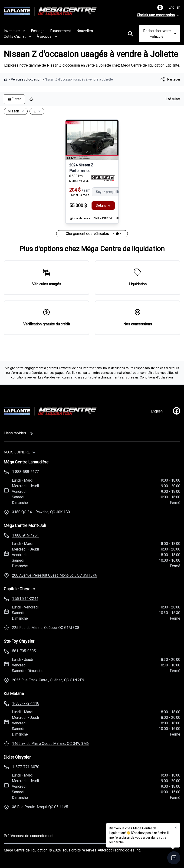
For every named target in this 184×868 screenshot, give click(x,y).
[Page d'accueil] (50, 411)
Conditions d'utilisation (156, 377)
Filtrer (14, 99)
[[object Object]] (170, 79)
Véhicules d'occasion (26, 79)
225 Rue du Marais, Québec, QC (46, 628)
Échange (38, 31)
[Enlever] (22, 111)
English (174, 7)
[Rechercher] (130, 34)
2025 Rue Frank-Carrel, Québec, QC (48, 680)
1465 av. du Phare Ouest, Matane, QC (50, 744)
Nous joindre (17, 452)
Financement (61, 31)
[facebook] (177, 411)
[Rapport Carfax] (103, 178)
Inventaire (15, 31)
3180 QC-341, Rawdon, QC (41, 512)
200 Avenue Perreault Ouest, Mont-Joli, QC (55, 575)
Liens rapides (15, 433)
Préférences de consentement (29, 836)
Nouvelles (85, 31)
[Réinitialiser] (31, 99)
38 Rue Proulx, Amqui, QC (40, 807)
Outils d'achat (17, 37)
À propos (47, 37)
